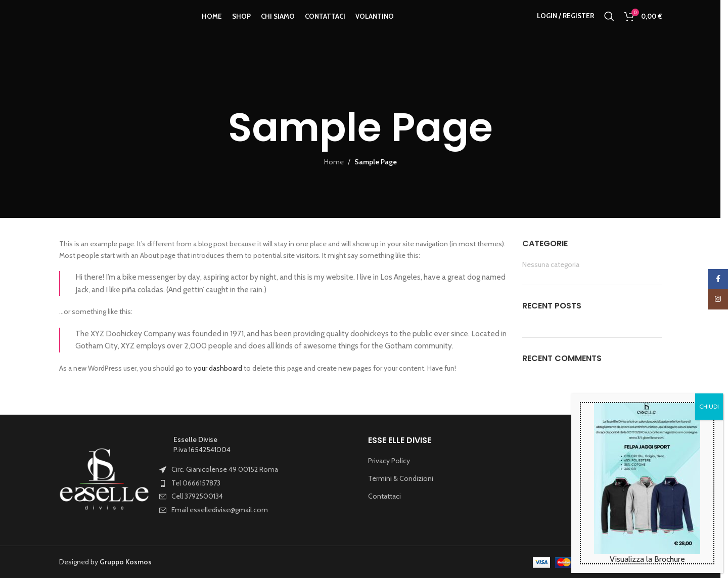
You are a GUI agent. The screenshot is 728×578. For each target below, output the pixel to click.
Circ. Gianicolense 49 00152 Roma (225, 469)
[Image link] (104, 479)
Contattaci (384, 496)
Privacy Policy (389, 461)
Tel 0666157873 (196, 483)
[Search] (609, 27)
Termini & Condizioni (401, 478)
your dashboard (218, 368)
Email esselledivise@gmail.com (220, 510)
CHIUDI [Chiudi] (709, 406)
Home (334, 162)
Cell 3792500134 (197, 496)
